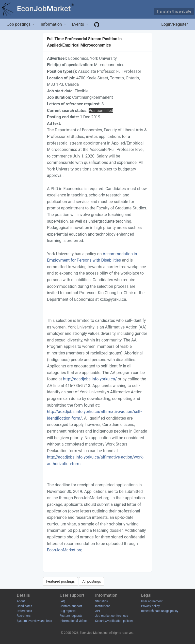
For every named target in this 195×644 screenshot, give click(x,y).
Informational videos (74, 621)
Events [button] (79, 24)
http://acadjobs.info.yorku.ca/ (90, 379)
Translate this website (174, 11)
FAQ (62, 601)
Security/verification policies (114, 621)
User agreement (152, 601)
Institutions (103, 606)
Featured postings (60, 581)
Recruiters (24, 616)
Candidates (24, 606)
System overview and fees (34, 621)
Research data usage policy (160, 611)
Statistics (102, 601)
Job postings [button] (19, 24)
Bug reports (68, 611)
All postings (92, 581)
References (24, 611)
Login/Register (175, 24)
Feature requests (71, 616)
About (21, 601)
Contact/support (71, 606)
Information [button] (52, 24)
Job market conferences (112, 616)
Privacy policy (150, 606)
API (98, 611)
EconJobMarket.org (65, 550)
